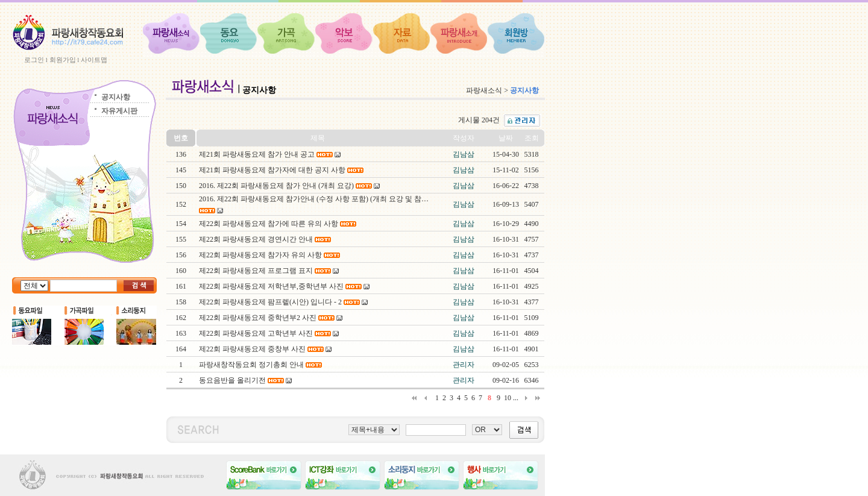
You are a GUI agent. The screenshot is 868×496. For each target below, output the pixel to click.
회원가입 (63, 60)
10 (508, 398)
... (516, 398)
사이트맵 (94, 60)
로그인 (34, 60)
